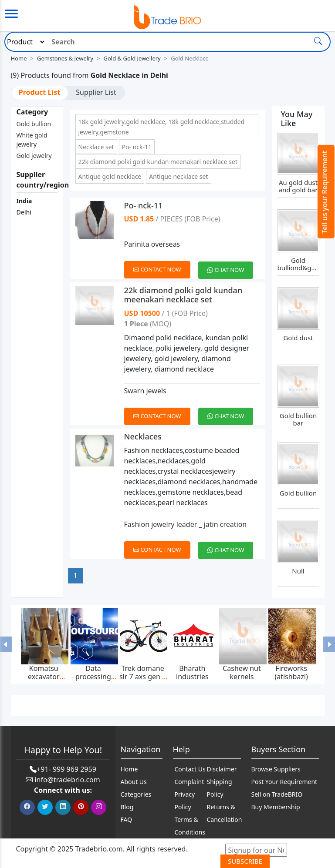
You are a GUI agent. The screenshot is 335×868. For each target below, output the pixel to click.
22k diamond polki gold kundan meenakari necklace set (158, 162)
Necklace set (96, 147)
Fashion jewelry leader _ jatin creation (186, 524)
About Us (134, 782)
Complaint (189, 782)
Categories (136, 794)
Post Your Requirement (284, 782)
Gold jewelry (34, 156)
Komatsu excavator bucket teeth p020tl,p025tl (44, 681)
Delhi (24, 212)
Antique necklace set (178, 176)
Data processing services (93, 677)
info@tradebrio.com (67, 780)
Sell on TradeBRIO (277, 794)
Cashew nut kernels (242, 672)
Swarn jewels (145, 391)
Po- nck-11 (137, 147)
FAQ (127, 819)
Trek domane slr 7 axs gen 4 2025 (143, 677)
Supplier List (96, 92)
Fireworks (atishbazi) (291, 672)
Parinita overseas (152, 244)
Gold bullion (34, 124)
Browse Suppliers (276, 769)
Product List (39, 92)
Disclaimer (222, 769)
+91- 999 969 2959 (66, 769)
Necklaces (143, 436)
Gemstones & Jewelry (65, 58)
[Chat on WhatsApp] (229, 265)
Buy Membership (276, 807)
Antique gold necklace (110, 176)
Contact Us (190, 769)
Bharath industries (192, 672)
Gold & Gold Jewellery (132, 58)
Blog (127, 807)
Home (19, 58)
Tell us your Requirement (325, 192)
